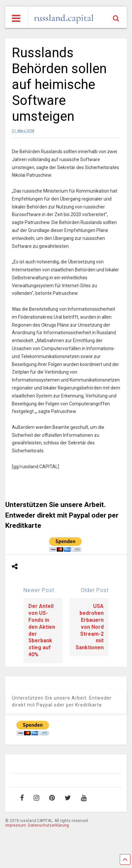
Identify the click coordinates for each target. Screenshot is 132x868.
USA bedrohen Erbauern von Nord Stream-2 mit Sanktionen (90, 627)
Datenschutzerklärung (49, 825)
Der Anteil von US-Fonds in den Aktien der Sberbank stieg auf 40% (42, 630)
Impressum (16, 825)
